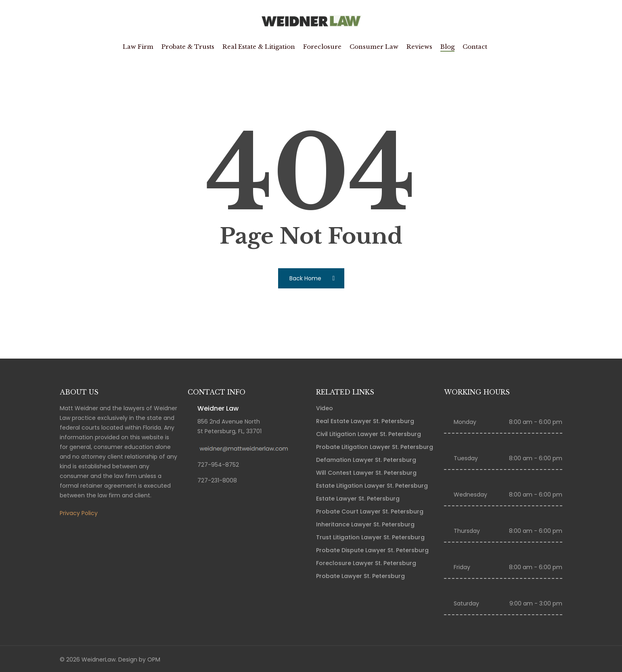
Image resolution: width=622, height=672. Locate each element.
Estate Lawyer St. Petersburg (358, 499)
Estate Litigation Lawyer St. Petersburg (372, 486)
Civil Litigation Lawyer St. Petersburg (369, 434)
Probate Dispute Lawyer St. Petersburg (372, 550)
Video (325, 408)
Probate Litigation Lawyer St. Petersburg (375, 447)
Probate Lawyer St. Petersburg (360, 576)
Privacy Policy (79, 513)
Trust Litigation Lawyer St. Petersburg (370, 537)
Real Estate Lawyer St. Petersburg (365, 421)
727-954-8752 (218, 465)
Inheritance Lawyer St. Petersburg (365, 524)
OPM (154, 659)
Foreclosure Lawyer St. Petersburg (366, 563)
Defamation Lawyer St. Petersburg (366, 460)
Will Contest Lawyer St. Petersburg (366, 473)
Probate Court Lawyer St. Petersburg (370, 511)
